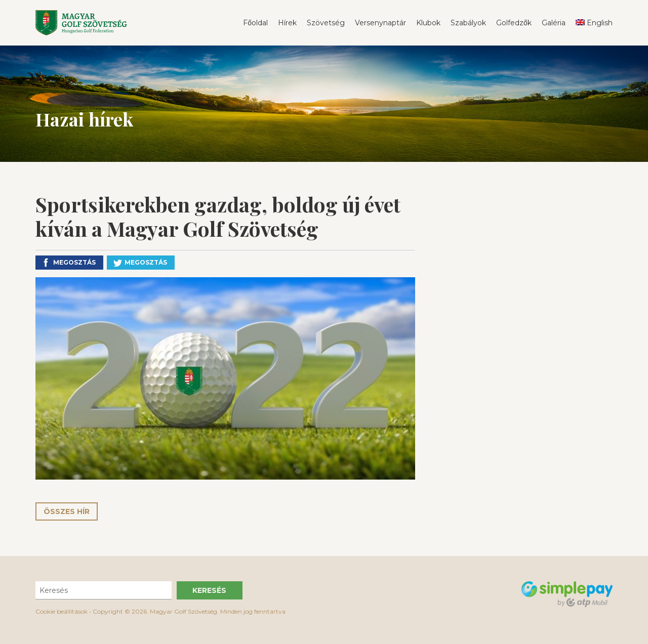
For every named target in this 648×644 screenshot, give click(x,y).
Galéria (554, 23)
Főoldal (255, 23)
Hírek (287, 23)
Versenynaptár (380, 23)
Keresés (209, 590)
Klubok (428, 23)
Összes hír (67, 511)
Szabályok (468, 23)
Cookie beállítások (62, 611)
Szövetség (326, 23)
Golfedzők (514, 23)
